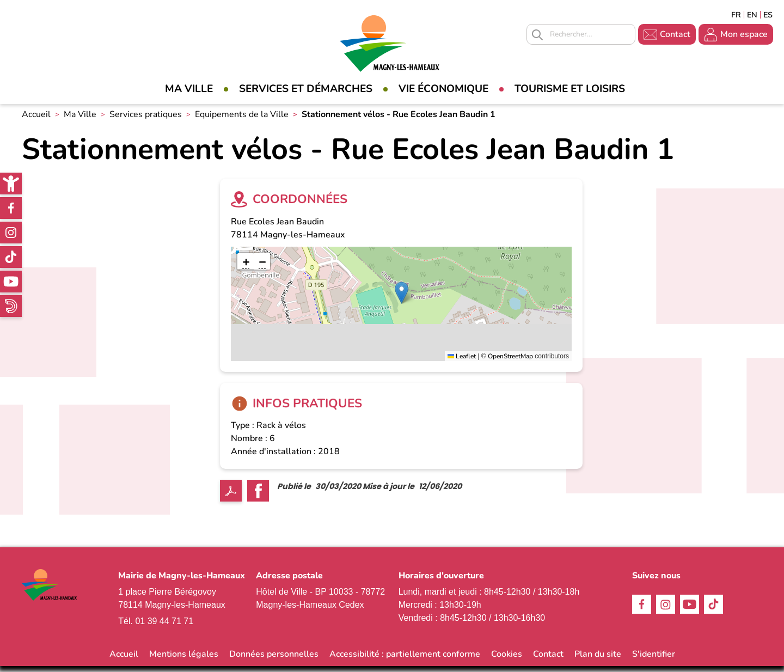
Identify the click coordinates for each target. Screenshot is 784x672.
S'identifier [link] (654, 660)
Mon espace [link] (744, 34)
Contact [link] (675, 34)
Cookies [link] (507, 660)
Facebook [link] (11, 208)
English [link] (752, 15)
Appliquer (537, 35)
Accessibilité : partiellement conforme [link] (405, 660)
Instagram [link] (11, 233)
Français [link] (736, 15)
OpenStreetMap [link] (510, 362)
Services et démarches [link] (306, 89)
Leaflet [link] (462, 362)
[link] (11, 184)
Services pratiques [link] (146, 120)
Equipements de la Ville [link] (242, 120)
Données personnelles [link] (274, 660)
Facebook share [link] (258, 497)
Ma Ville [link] (189, 89)
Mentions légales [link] (184, 660)
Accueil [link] (36, 120)
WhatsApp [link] (11, 306)
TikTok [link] (11, 257)
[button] (402, 298)
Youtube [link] (11, 282)
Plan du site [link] (598, 660)
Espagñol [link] (768, 15)
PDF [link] (231, 497)
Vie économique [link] (443, 89)
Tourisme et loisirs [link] (570, 89)
